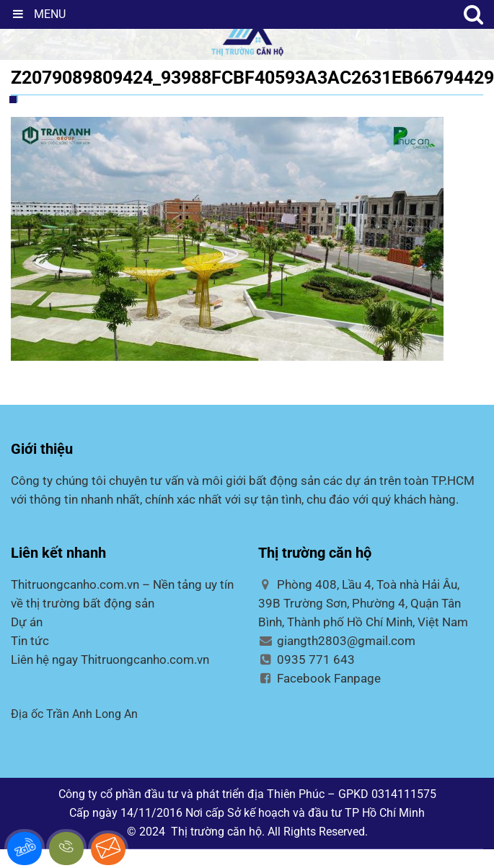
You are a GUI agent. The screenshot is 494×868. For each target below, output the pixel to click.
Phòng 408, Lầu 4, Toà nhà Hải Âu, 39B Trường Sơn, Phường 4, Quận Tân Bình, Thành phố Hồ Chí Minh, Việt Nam (363, 603)
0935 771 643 (307, 659)
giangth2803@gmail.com (337, 641)
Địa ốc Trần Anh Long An (74, 714)
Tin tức (30, 641)
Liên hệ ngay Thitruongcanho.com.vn (110, 659)
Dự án (27, 622)
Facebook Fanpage (320, 678)
